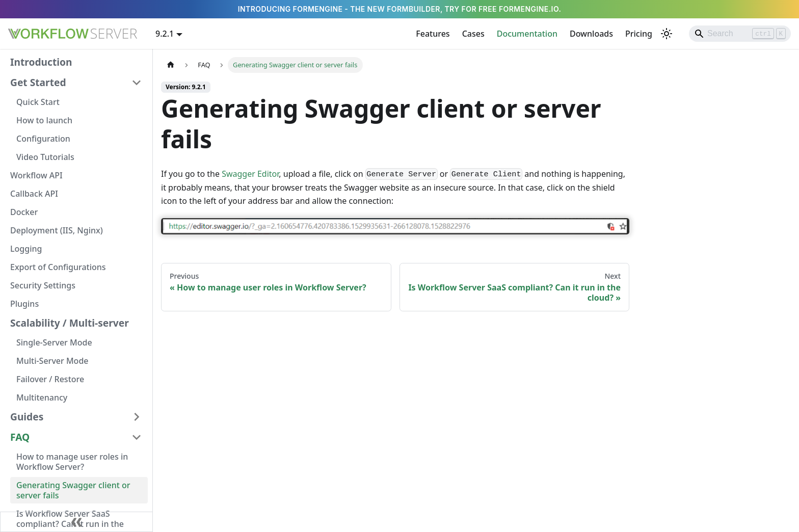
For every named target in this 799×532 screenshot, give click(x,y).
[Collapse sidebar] (76, 522)
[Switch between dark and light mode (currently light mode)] (667, 34)
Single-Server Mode (54, 342)
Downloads (591, 34)
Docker (24, 212)
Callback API (34, 194)
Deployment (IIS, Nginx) (57, 230)
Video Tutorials (45, 157)
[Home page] (171, 65)
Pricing (639, 34)
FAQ (20, 437)
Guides (27, 417)
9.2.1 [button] (165, 34)
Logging (26, 249)
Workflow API (36, 175)
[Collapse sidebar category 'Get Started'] (137, 83)
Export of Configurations (58, 267)
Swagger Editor (250, 174)
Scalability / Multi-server (70, 323)
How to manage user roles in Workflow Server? (72, 462)
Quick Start (38, 102)
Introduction (41, 62)
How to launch (44, 120)
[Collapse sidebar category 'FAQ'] (137, 437)
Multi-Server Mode (52, 361)
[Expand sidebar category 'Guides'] (137, 417)
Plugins (24, 304)
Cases (473, 34)
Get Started (38, 82)
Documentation (527, 34)
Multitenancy (42, 397)
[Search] (740, 34)
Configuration (43, 139)
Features (433, 34)
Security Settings (43, 285)
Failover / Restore (50, 379)
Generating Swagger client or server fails (73, 490)
